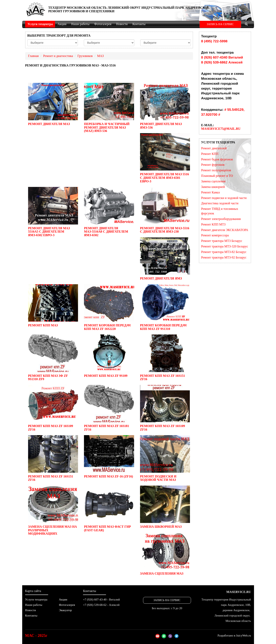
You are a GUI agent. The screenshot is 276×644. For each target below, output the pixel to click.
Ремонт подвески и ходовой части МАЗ (165, 458)
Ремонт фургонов (213, 165)
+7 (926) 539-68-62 (95, 605)
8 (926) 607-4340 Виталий (222, 57)
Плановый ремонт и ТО (217, 176)
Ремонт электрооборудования (221, 219)
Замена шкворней (213, 187)
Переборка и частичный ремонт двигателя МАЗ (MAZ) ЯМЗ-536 (109, 108)
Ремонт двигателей (214, 148)
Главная (33, 56)
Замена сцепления (213, 181)
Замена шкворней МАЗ (165, 507)
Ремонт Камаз (210, 192)
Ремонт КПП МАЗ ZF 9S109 (109, 356)
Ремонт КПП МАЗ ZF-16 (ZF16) (109, 456)
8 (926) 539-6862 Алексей (222, 62)
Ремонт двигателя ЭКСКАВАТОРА (225, 230)
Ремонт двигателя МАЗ (53, 104)
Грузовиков (85, 56)
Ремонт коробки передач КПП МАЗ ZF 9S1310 (165, 307)
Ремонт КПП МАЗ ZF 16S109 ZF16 (53, 408)
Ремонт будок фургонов (217, 159)
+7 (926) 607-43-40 (95, 599)
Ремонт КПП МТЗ (213, 224)
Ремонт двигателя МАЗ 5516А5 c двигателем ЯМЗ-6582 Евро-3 (53, 212)
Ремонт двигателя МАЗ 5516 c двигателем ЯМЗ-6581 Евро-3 (165, 158)
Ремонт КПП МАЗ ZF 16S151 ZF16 (165, 358)
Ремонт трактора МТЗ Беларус (222, 241)
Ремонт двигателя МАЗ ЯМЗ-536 (165, 106)
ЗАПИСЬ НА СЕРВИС (220, 24)
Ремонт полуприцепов (216, 170)
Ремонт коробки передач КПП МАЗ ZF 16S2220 (109, 307)
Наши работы (80, 24)
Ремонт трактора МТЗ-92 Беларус (224, 257)
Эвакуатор (65, 610)
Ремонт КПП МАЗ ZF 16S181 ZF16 (109, 408)
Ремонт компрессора (215, 235)
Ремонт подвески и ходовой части (224, 198)
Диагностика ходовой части (220, 203)
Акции (62, 24)
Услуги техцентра (40, 24)
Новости (122, 24)
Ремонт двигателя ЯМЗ (165, 259)
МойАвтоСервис (36, 10)
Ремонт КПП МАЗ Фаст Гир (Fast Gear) (109, 509)
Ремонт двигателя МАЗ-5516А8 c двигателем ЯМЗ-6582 (109, 212)
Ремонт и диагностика (58, 56)
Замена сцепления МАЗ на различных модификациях (53, 510)
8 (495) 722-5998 (214, 41)
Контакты (139, 24)
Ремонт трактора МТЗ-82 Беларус (224, 252)
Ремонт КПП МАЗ (53, 306)
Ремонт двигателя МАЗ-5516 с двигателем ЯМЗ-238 (165, 210)
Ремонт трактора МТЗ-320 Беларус (225, 246)
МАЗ (100, 56)
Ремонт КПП (210, 154)
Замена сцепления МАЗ (165, 554)
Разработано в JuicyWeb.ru (234, 635)
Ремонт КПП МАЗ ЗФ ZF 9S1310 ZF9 (53, 358)
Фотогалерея (103, 24)
